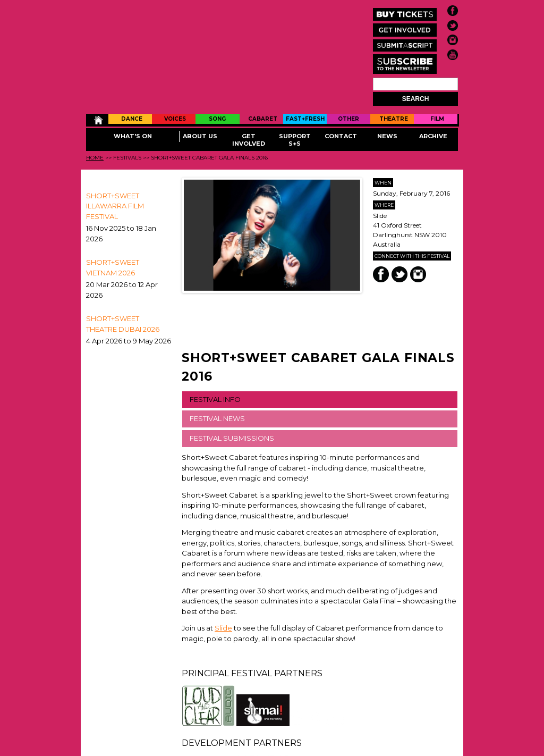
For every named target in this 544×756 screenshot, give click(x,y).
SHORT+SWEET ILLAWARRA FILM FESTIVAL (115, 206)
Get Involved (249, 140)
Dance (132, 119)
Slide (223, 628)
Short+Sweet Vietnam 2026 (113, 267)
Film (437, 119)
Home (97, 120)
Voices (175, 119)
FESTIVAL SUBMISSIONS (232, 438)
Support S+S (295, 140)
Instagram (418, 274)
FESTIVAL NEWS (217, 418)
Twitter (399, 274)
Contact (341, 136)
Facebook (381, 274)
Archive (433, 136)
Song (217, 119)
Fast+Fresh (305, 119)
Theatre (394, 119)
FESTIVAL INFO (215, 399)
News (387, 136)
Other (348, 119)
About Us (200, 136)
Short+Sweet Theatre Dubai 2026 (123, 324)
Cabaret (263, 119)
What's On (133, 136)
